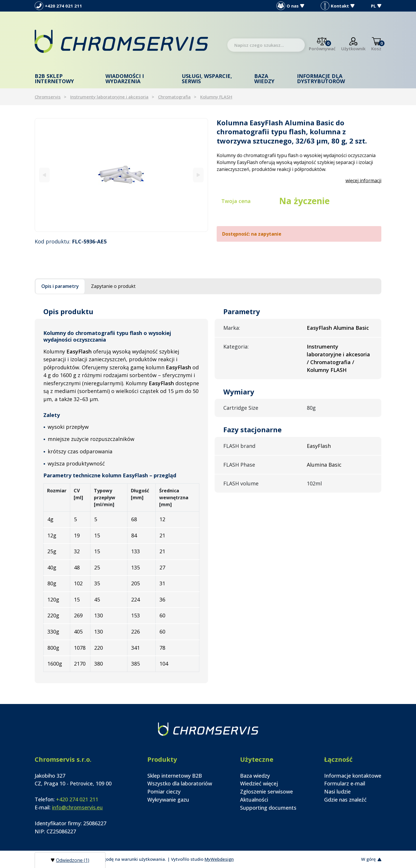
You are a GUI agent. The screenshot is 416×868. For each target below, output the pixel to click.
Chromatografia (174, 97)
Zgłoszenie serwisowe (266, 791)
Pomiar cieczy (164, 791)
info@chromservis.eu (77, 807)
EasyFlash (319, 446)
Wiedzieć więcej (259, 783)
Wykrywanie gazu (168, 800)
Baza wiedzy (264, 79)
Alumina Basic (324, 465)
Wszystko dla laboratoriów (180, 783)
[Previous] (44, 175)
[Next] (198, 175)
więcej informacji (363, 180)
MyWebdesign (219, 859)
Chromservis (48, 97)
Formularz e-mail (345, 783)
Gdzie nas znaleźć (345, 800)
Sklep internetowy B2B (175, 776)
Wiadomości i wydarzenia (125, 79)
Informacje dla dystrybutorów (321, 79)
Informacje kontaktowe (353, 776)
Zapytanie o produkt (113, 286)
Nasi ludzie (337, 791)
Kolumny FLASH (216, 97)
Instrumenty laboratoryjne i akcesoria (109, 97)
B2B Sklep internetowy (54, 79)
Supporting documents (268, 808)
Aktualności (254, 800)
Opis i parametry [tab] (60, 286)
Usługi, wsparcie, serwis (207, 79)
